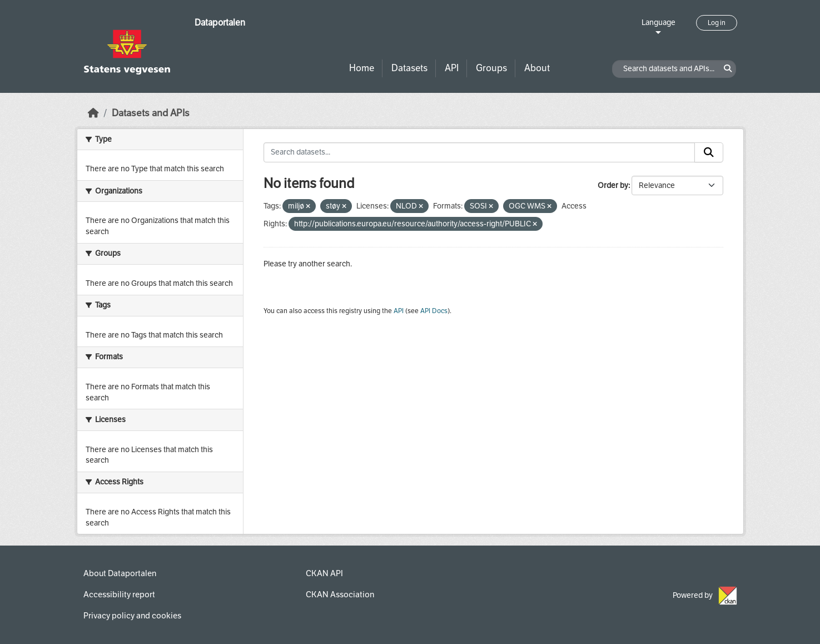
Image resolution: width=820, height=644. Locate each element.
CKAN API (324, 573)
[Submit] (709, 152)
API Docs (434, 311)
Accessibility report (119, 595)
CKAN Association (340, 595)
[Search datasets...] (479, 152)
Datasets (409, 68)
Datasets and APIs (151, 113)
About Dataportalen (120, 573)
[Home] (93, 113)
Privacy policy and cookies (132, 616)
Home (362, 68)
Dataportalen (220, 23)
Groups (491, 68)
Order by (613, 185)
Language (659, 23)
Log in (717, 23)
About (537, 68)
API (452, 68)
